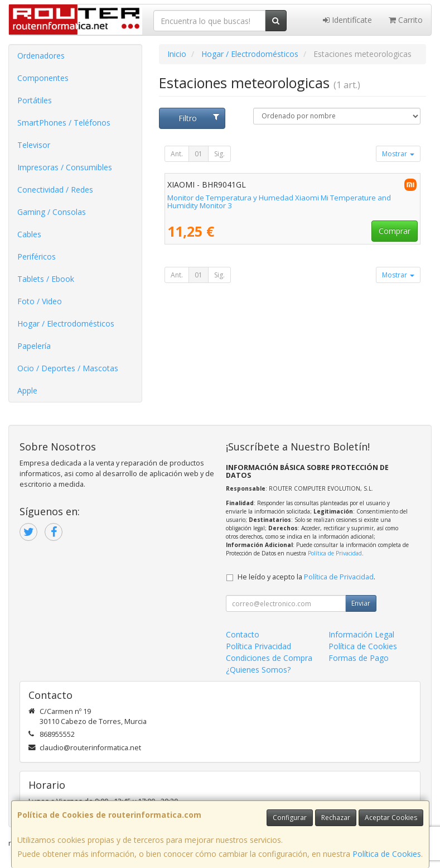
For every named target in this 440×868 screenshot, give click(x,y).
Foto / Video (40, 301)
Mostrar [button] (398, 154)
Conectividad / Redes (55, 190)
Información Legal (361, 634)
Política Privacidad (258, 646)
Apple (27, 390)
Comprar (395, 231)
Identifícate (347, 20)
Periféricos (37, 256)
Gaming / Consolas (52, 212)
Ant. (177, 154)
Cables (29, 234)
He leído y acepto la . (306, 577)
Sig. (219, 154)
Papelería (34, 346)
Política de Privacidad (335, 553)
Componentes (43, 78)
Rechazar (336, 817)
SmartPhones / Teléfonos (64, 123)
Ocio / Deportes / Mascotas (68, 368)
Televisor (34, 145)
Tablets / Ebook (46, 279)
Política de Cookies (387, 854)
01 (199, 154)
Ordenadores (41, 56)
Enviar (361, 603)
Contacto (243, 634)
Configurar (290, 817)
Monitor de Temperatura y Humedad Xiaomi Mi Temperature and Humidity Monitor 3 (279, 202)
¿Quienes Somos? (258, 670)
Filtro (199, 118)
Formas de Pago (359, 658)
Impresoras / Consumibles (65, 167)
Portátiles (35, 100)
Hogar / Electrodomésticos (66, 323)
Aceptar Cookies (391, 817)
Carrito (406, 20)
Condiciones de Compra (269, 658)
